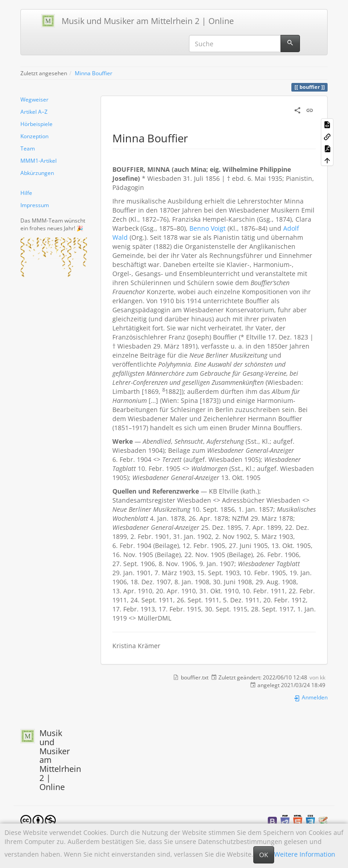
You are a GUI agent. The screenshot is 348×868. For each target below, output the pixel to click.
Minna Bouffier (94, 73)
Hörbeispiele (36, 124)
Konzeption (34, 136)
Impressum (35, 205)
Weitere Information (305, 854)
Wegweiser (34, 99)
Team (28, 148)
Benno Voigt (208, 228)
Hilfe (26, 193)
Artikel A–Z (34, 112)
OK (264, 855)
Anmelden (311, 697)
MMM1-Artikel (39, 160)
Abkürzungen (37, 173)
